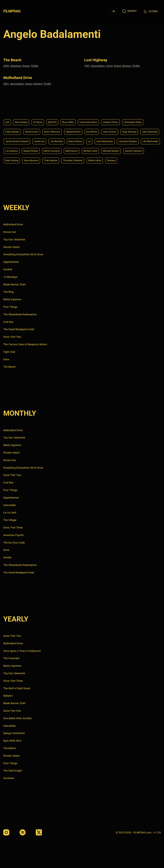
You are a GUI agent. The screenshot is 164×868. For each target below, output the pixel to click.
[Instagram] (6, 832)
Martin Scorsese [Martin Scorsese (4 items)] (40, 150)
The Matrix (10, 748)
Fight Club (9, 352)
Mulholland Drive (21, 77)
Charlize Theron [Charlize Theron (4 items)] (130, 108)
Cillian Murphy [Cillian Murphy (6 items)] (43, 119)
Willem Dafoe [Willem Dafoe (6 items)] (113, 160)
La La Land (10, 512)
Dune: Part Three (13, 528)
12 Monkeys (10, 277)
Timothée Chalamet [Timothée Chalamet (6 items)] (87, 160)
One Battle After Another (18, 718)
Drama (26, 65)
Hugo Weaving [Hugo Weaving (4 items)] (37, 129)
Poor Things (10, 307)
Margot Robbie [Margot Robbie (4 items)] (15, 150)
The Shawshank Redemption (20, 314)
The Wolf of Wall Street (17, 688)
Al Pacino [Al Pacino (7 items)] (44, 108)
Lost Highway (99, 60)
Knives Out (10, 232)
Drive (6, 359)
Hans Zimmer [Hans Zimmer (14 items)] (14, 129)
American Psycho (14, 535)
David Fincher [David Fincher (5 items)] (66, 119)
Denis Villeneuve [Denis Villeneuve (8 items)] (91, 119)
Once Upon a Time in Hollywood (22, 651)
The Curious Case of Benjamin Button (25, 344)
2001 (6, 82)
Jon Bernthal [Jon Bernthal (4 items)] (140, 129)
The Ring (8, 292)
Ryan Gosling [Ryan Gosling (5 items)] (14, 160)
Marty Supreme (12, 299)
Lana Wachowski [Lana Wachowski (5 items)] (48, 139)
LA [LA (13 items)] (30, 139)
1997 (87, 65)
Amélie (7, 557)
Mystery (127, 65)
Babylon (8, 696)
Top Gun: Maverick (14, 239)
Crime (109, 65)
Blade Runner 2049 (14, 284)
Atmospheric (98, 65)
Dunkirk (8, 269)
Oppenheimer (11, 262)
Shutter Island (11, 247)
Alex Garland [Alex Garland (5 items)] (24, 108)
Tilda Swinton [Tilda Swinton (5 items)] (60, 160)
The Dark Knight (13, 771)
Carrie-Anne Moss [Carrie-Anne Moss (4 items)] (104, 108)
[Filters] (151, 12)
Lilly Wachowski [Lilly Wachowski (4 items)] (104, 139)
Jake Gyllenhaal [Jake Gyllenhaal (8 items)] (62, 129)
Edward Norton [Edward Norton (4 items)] (116, 119)
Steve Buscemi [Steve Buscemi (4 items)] (37, 160)
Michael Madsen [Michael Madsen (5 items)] (111, 150)
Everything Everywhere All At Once (23, 254)
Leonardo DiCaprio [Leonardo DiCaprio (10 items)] (77, 139)
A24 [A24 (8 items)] (8, 108)
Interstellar (10, 505)
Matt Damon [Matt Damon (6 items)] (64, 150)
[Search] (129, 11)
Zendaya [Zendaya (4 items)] (133, 160)
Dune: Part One (12, 711)
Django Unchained (14, 733)
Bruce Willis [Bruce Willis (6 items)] (79, 108)
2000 (6, 65)
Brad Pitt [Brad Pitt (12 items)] (61, 108)
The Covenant (11, 658)
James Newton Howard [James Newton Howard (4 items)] (92, 129)
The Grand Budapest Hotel (19, 329)
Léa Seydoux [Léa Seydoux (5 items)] (128, 139)
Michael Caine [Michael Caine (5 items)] (86, 150)
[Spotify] (23, 832)
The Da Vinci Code (14, 543)
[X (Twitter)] (39, 832)
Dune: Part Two (12, 337)
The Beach (14, 60)
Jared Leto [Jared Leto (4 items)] (120, 129)
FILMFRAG (12, 11)
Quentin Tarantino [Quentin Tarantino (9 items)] (139, 150)
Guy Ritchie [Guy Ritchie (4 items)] (138, 119)
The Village (10, 520)
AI (114, 11)
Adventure (16, 65)
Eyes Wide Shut (12, 741)
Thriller (35, 65)
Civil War (8, 322)
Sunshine (9, 778)
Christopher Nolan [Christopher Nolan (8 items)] (17, 119)
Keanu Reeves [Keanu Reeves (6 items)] (14, 139)
